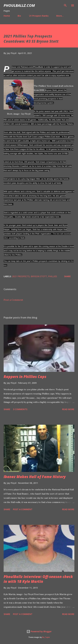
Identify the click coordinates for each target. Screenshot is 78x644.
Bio (19, 16)
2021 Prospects (21, 276)
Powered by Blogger (39, 631)
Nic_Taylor (46, 637)
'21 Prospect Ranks (39, 16)
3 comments (20, 409)
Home (7, 16)
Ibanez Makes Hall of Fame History (35, 477)
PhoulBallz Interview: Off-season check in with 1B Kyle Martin (38, 579)
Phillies (53, 276)
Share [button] (67, 276)
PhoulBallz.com (19, 5)
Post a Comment (13, 300)
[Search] (65, 5)
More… (60, 16)
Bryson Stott (51, 90)
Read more (68, 409)
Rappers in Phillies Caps (25, 377)
